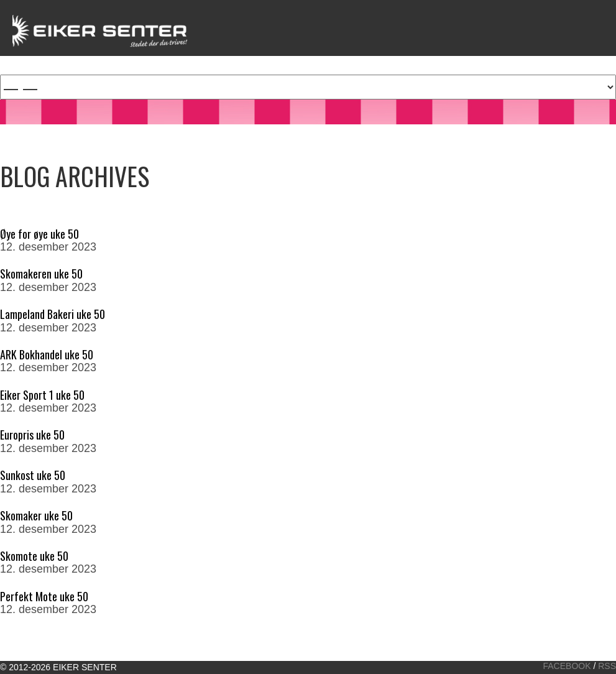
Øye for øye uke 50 (39, 234)
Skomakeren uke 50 (41, 274)
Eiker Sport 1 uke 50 (42, 395)
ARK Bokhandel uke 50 (47, 354)
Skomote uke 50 (34, 556)
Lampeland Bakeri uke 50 (53, 314)
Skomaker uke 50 (36, 515)
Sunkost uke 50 (33, 475)
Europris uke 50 (32, 435)
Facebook (567, 666)
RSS (607, 666)
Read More (28, 261)
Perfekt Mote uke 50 (44, 596)
